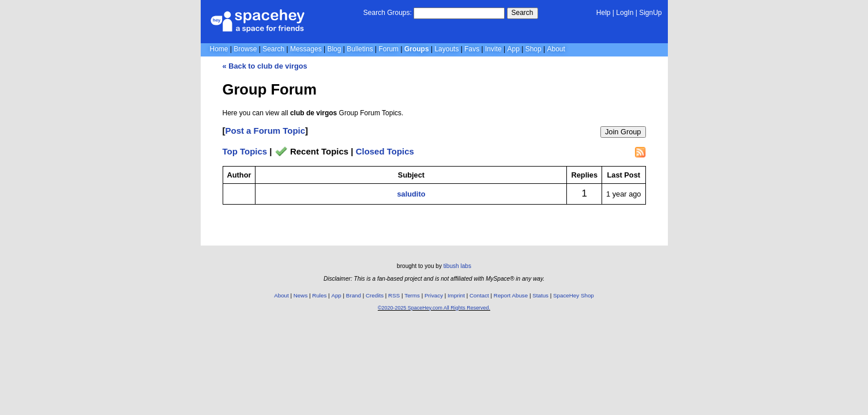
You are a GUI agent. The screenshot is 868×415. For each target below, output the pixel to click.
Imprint (456, 295)
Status (540, 295)
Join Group (623, 132)
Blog (334, 49)
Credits (375, 295)
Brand (354, 295)
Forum (388, 49)
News (301, 295)
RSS (394, 295)
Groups (417, 49)
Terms (412, 295)
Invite (493, 49)
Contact (479, 295)
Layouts (446, 49)
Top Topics (245, 151)
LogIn (625, 13)
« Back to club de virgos (265, 66)
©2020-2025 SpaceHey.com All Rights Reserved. (434, 308)
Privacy (434, 295)
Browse (245, 49)
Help (604, 13)
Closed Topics (385, 151)
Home (219, 49)
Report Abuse (511, 295)
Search (523, 13)
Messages (306, 49)
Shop (533, 49)
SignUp (650, 13)
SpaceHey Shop (574, 295)
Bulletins (360, 49)
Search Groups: (388, 13)
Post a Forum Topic (266, 131)
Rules (319, 295)
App (514, 49)
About (556, 49)
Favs (472, 49)
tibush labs (457, 266)
